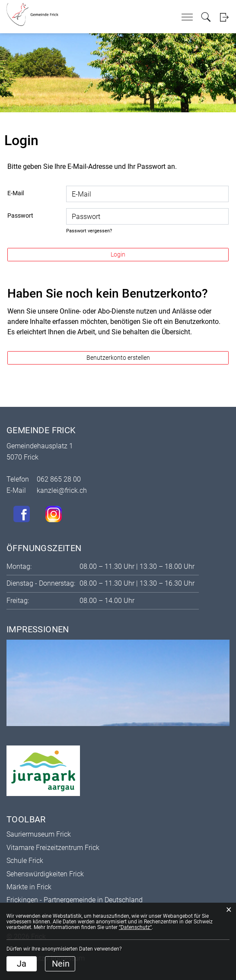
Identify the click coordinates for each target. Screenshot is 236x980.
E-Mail (16, 193)
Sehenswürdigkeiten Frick (45, 874)
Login (224, 17)
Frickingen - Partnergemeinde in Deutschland (75, 900)
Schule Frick (25, 861)
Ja (22, 964)
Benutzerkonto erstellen (118, 358)
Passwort (20, 216)
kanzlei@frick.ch (62, 490)
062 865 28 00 (59, 479)
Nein (61, 964)
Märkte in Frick (29, 887)
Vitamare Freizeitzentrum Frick (53, 848)
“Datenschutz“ (135, 927)
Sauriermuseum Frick (39, 834)
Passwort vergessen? (89, 231)
